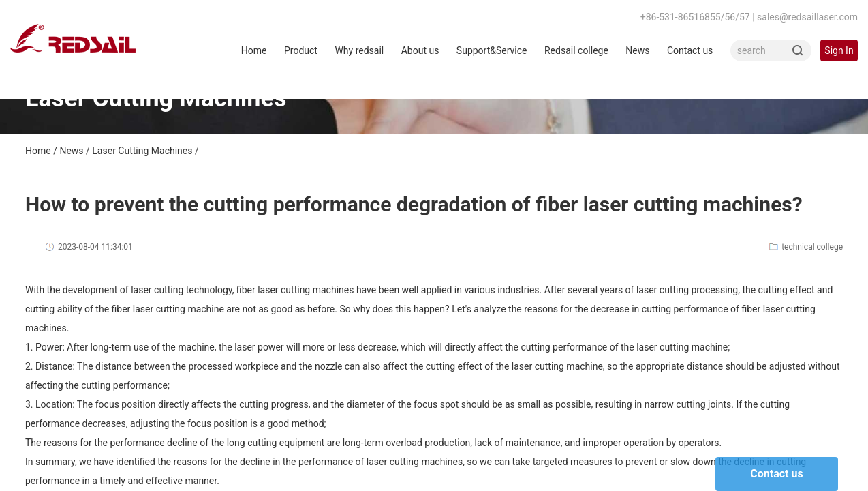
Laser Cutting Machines (142, 151)
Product (301, 50)
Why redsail (359, 50)
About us (420, 50)
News (637, 50)
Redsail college (576, 50)
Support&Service (492, 50)
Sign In (839, 50)
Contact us (690, 50)
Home (254, 50)
